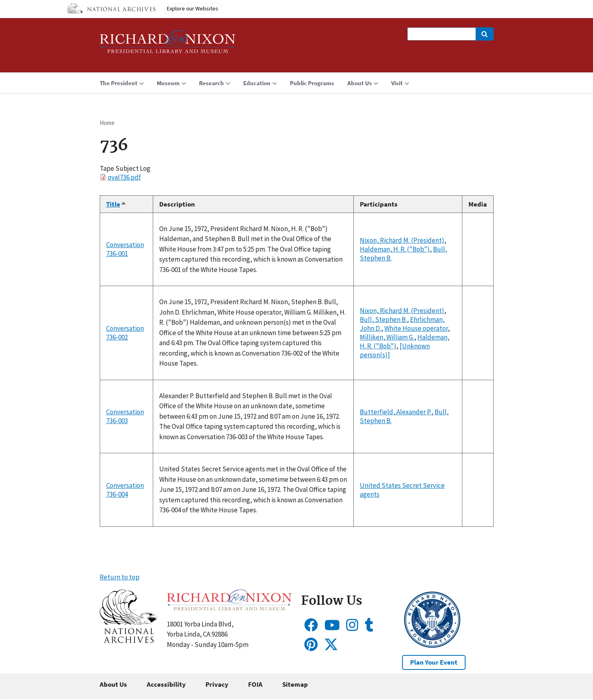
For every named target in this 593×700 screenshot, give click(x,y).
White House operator (416, 328)
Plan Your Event (434, 662)
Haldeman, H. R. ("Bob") (395, 249)
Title (116, 204)
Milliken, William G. (387, 337)
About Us (113, 684)
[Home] (168, 45)
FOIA (255, 684)
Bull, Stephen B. (383, 319)
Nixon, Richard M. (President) (402, 240)
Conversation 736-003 (125, 416)
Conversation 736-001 (125, 249)
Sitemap (295, 684)
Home (107, 123)
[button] (128, 641)
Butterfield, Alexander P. (396, 412)
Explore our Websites (193, 8)
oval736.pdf (124, 177)
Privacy (217, 684)
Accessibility (166, 684)
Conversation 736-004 (125, 490)
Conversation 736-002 (125, 333)
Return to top (120, 577)
